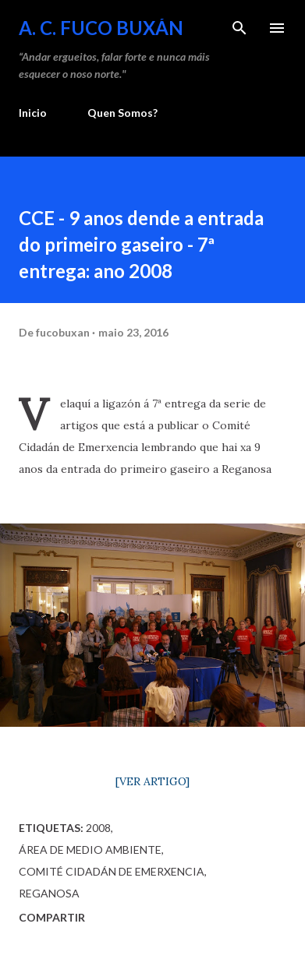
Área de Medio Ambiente (90, 850)
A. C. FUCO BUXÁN (101, 28)
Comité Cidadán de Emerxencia (112, 871)
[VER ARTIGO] (152, 781)
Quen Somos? (122, 113)
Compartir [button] (52, 917)
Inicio (33, 113)
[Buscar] (239, 28)
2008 (98, 828)
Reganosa (49, 893)
